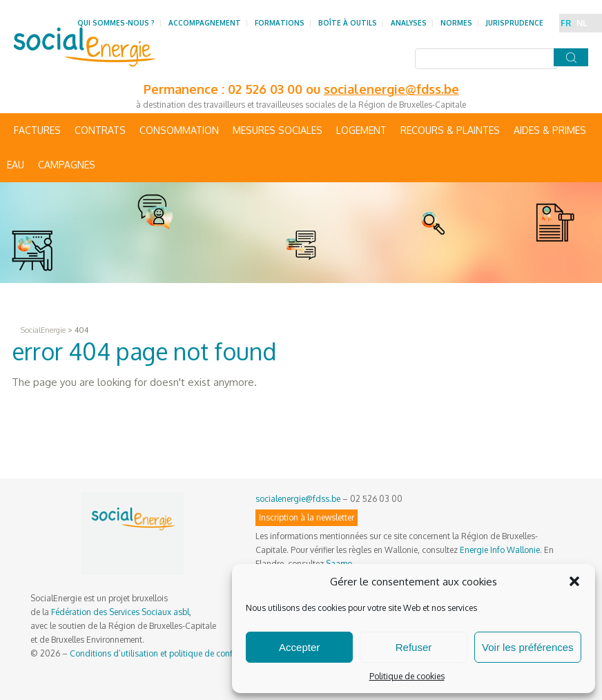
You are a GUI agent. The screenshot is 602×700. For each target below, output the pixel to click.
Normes (456, 23)
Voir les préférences (528, 647)
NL (582, 23)
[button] (574, 581)
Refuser (414, 647)
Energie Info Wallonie (500, 550)
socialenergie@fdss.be (391, 89)
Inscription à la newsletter (307, 517)
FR (566, 23)
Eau (16, 165)
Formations (280, 23)
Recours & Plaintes (450, 130)
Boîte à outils (348, 23)
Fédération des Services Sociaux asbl (120, 612)
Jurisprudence (515, 23)
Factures (37, 130)
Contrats (100, 130)
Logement (361, 130)
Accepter (299, 647)
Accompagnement (205, 23)
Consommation (179, 130)
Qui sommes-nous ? (116, 23)
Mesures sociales (278, 130)
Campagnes (67, 165)
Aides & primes (550, 130)
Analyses (409, 23)
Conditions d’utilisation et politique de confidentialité (169, 653)
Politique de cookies (407, 676)
